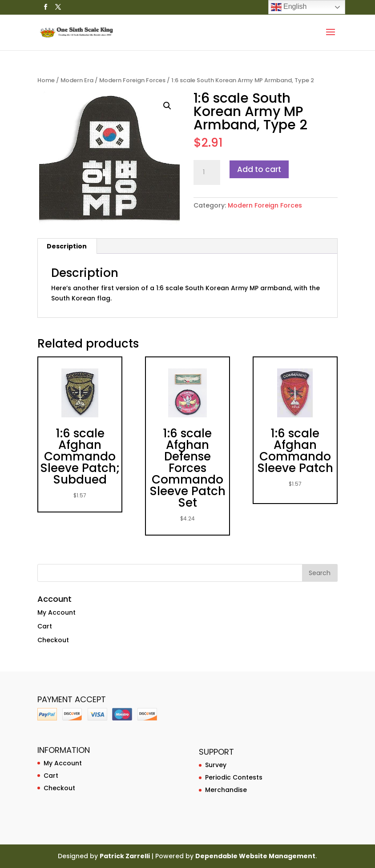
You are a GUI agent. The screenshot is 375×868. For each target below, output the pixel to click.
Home (46, 80)
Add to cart (259, 169)
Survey (216, 765)
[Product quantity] (207, 172)
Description (67, 246)
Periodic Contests (234, 777)
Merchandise (226, 790)
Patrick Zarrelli (125, 856)
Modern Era (77, 80)
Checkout (53, 640)
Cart (45, 626)
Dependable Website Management (255, 856)
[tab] (67, 246)
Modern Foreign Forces (132, 80)
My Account (56, 612)
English (289, 7)
